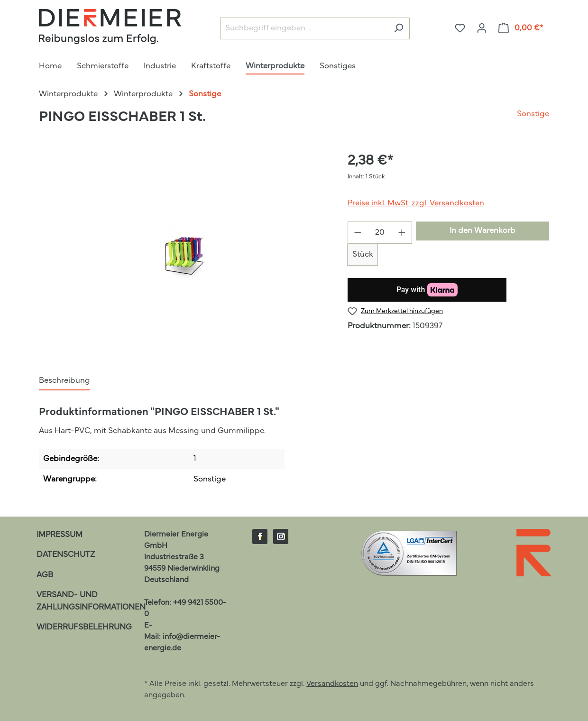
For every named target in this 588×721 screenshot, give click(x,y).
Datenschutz (66, 555)
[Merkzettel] (460, 28)
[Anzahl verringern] (358, 233)
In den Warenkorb (482, 231)
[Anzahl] (380, 233)
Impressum (60, 535)
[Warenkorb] (521, 28)
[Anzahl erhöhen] (402, 233)
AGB (45, 575)
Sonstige (533, 114)
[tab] (64, 381)
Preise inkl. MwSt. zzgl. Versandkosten (416, 203)
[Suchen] (399, 29)
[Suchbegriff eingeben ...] (304, 29)
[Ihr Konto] (482, 28)
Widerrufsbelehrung (84, 627)
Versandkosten (332, 684)
